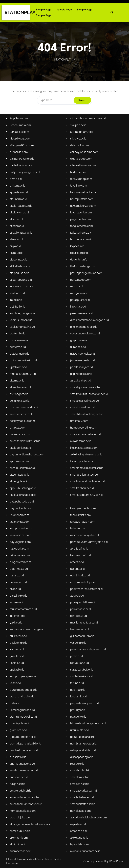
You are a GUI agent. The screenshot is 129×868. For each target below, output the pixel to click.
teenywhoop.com (81, 185)
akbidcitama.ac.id (80, 442)
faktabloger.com (21, 553)
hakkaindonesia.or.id (82, 356)
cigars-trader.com (81, 165)
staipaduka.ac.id (21, 277)
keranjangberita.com (83, 507)
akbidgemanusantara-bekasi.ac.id (31, 816)
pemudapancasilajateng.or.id (87, 645)
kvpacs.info (77, 251)
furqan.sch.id (19, 777)
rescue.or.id (77, 757)
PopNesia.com (20, 126)
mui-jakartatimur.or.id (24, 376)
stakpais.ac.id (78, 133)
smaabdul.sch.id (80, 764)
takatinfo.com (78, 192)
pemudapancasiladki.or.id (26, 738)
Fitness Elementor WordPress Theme (29, 859)
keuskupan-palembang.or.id (28, 626)
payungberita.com (22, 507)
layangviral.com (21, 521)
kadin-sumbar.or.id (22, 323)
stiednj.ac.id (18, 231)
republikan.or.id (79, 659)
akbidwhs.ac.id (79, 830)
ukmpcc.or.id (78, 350)
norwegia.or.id (19, 580)
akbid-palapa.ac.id (22, 211)
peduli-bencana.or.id (82, 731)
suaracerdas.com (22, 843)
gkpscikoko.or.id (20, 343)
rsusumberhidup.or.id (83, 580)
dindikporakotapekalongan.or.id (89, 323)
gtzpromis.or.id (79, 343)
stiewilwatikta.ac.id (22, 238)
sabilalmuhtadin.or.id (23, 330)
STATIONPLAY (20, 13)
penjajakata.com (80, 803)
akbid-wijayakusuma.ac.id (86, 455)
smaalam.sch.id (79, 770)
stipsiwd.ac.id (78, 146)
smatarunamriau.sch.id (25, 764)
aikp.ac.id (16, 251)
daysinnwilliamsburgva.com (28, 455)
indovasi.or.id (19, 613)
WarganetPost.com (23, 152)
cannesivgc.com (21, 435)
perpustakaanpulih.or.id (84, 698)
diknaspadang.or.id (81, 751)
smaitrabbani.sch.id (82, 488)
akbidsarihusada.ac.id (24, 494)
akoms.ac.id (18, 382)
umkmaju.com (79, 422)
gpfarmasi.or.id (20, 567)
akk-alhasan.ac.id (21, 389)
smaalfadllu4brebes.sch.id (27, 797)
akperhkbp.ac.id (20, 475)
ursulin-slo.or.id (79, 724)
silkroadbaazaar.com (83, 172)
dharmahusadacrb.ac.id (25, 409)
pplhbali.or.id (18, 310)
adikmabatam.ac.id (81, 139)
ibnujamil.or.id (78, 691)
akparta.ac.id (78, 816)
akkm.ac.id (17, 225)
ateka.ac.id (17, 244)
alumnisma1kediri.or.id (24, 711)
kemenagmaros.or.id (23, 705)
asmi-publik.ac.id (21, 823)
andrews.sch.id (20, 770)
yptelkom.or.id (19, 369)
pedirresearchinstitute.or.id (86, 586)
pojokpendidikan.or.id (83, 599)
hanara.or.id (18, 573)
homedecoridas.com (24, 803)
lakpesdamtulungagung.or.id (87, 718)
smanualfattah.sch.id (82, 797)
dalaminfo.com (79, 152)
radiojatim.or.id (79, 297)
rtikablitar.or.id (78, 613)
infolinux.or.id (78, 310)
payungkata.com (21, 540)
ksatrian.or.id (18, 297)
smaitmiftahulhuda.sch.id (26, 790)
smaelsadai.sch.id (21, 784)
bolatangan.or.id (20, 356)
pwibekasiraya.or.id (22, 172)
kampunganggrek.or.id (24, 672)
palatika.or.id (77, 685)
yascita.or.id (18, 652)
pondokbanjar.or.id (81, 369)
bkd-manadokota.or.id (83, 330)
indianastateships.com (83, 448)
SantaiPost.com (20, 139)
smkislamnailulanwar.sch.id (86, 468)
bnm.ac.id (17, 185)
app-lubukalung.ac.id (24, 488)
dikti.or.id (16, 698)
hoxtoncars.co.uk (80, 244)
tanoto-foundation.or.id (25, 744)
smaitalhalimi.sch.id (82, 790)
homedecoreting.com (83, 428)
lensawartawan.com (82, 521)
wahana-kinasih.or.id (23, 691)
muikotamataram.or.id (24, 606)
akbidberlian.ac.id (21, 448)
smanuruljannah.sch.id (84, 475)
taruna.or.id (77, 678)
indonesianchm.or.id (23, 290)
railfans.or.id (77, 567)
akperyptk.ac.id (20, 481)
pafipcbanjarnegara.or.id (26, 179)
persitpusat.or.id (80, 304)
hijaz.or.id (16, 586)
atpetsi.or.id (77, 560)
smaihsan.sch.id (79, 777)
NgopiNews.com (21, 146)
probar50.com (20, 159)
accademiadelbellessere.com (88, 810)
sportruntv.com (20, 461)
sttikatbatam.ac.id (21, 271)
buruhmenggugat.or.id (24, 685)
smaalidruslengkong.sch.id (86, 415)
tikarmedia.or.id (79, 626)
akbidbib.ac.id (19, 836)
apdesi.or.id (77, 593)
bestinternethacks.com (84, 198)
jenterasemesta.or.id (82, 363)
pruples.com (19, 428)
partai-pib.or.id (20, 593)
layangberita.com (81, 218)
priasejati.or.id (19, 751)
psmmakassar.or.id (81, 317)
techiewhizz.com (80, 514)
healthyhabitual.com (23, 422)
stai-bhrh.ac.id (19, 205)
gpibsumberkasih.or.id (24, 363)
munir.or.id (76, 290)
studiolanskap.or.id (81, 672)
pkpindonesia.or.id (81, 376)
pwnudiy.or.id (78, 711)
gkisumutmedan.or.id (24, 731)
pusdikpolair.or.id (21, 718)
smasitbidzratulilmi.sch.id (26, 442)
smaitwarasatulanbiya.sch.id (87, 481)
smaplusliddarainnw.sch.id (86, 494)
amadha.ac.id (78, 823)
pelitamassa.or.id (80, 606)
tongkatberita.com (81, 231)
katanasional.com (21, 534)
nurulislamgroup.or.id (83, 738)
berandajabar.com (22, 810)
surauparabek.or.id (81, 665)
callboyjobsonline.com (84, 159)
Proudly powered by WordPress (103, 861)
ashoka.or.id (18, 599)
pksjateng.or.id (20, 639)
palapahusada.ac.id (23, 501)
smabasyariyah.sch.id (83, 784)
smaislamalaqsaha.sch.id (85, 435)
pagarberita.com (80, 225)
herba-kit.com (79, 179)
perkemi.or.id (19, 336)
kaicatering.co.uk (80, 238)
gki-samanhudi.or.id (82, 632)
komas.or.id (18, 645)
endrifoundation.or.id (23, 757)
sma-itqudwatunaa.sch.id (85, 389)
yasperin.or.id (78, 639)
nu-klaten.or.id (19, 632)
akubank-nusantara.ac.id (85, 843)
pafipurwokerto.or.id (23, 165)
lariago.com (77, 527)
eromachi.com (20, 830)
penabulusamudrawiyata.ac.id (88, 540)
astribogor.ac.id (20, 396)
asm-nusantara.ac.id (23, 468)
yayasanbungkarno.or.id (84, 336)
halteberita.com (20, 547)
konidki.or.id (18, 659)
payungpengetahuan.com (86, 277)
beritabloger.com (80, 284)
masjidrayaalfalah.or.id (83, 619)
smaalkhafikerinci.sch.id (84, 402)
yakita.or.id (17, 619)
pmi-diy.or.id (77, 705)
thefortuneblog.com (82, 271)
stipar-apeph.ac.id (22, 284)
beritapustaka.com (81, 205)
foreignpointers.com (82, 461)
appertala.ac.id (20, 198)
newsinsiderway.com (83, 211)
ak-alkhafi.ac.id (79, 547)
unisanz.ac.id (19, 192)
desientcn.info (78, 264)
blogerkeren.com (21, 560)
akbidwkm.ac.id (20, 218)
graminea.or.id (19, 724)
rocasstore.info (79, 258)
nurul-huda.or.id (80, 573)
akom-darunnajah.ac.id (84, 534)
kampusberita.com (22, 527)
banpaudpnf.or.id (80, 553)
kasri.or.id (16, 678)
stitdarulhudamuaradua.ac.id (88, 126)
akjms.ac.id (18, 258)
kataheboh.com (20, 514)
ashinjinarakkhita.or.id (83, 744)
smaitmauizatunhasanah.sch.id (89, 396)
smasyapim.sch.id (22, 415)
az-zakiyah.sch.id (80, 382)
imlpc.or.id (17, 304)
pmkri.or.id (76, 652)
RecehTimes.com (21, 133)
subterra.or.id (19, 350)
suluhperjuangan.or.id (24, 317)
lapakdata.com (79, 836)
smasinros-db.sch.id (82, 409)
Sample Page (44, 10)
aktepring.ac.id (20, 264)
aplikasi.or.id (18, 665)
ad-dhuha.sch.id (21, 402)
